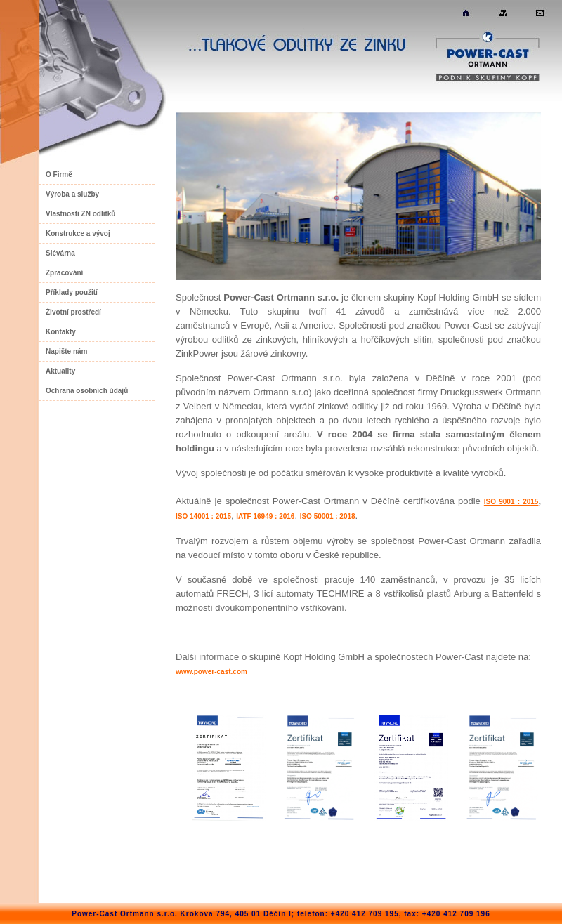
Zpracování (64, 273)
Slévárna (60, 253)
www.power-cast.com (211, 672)
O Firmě (59, 174)
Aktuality (60, 371)
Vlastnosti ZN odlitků (80, 214)
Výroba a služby (72, 194)
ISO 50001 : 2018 (328, 516)
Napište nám (66, 351)
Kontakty (61, 332)
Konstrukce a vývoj (78, 233)
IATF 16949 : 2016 (265, 516)
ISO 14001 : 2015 (203, 516)
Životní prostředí (73, 312)
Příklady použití (72, 292)
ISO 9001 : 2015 (511, 502)
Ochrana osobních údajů (87, 391)
